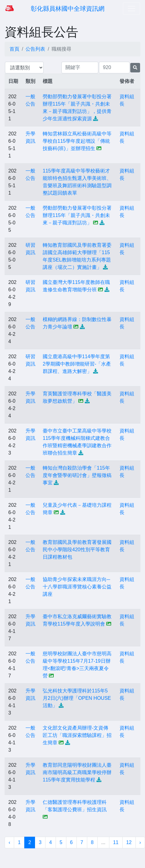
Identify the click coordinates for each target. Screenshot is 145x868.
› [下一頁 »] (140, 842)
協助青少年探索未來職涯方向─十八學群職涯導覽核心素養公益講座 (77, 587)
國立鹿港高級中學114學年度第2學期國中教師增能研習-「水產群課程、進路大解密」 (77, 364)
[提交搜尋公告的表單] (135, 68)
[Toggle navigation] (131, 9)
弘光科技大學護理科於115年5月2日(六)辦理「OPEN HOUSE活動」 (77, 698)
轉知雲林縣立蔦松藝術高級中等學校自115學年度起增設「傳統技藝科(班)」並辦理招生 (77, 141)
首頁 (14, 49)
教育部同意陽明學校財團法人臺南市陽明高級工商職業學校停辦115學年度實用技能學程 (77, 772)
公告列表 (35, 49)
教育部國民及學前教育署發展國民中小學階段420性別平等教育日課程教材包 (77, 550)
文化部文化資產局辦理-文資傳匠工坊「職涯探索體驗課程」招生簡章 (77, 735)
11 (116, 842)
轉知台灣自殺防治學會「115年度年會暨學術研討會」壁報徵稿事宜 (77, 475)
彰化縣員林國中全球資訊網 (68, 9)
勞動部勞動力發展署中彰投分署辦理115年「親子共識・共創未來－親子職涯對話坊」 (77, 215)
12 (129, 842)
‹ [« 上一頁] (9, 842)
